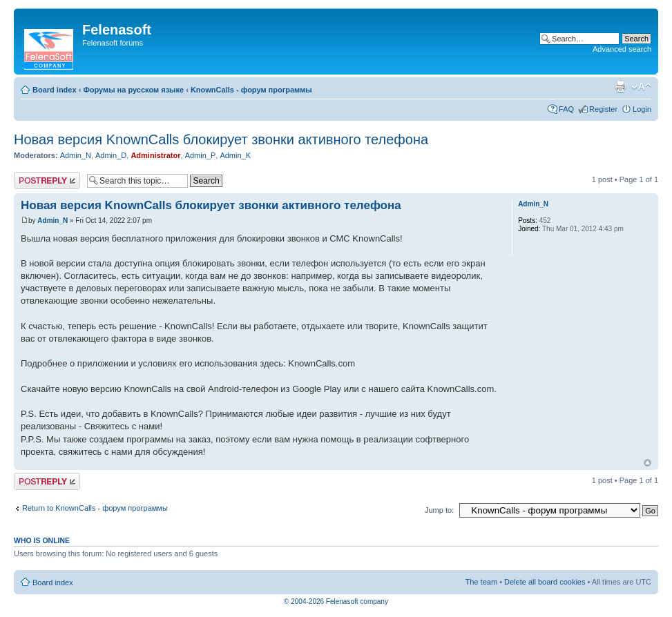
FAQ (566, 109)
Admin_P (201, 155)
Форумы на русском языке (133, 90)
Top (647, 463)
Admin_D (111, 155)
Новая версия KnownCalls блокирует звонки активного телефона (221, 139)
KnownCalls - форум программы (251, 90)
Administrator (155, 155)
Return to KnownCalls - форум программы (95, 508)
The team (481, 582)
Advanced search (622, 49)
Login (642, 109)
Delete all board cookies (545, 582)
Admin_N (76, 155)
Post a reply (47, 180)
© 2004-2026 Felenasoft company (336, 601)
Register (603, 109)
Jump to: (439, 510)
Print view (620, 87)
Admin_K (235, 155)
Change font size (641, 87)
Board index (55, 90)
